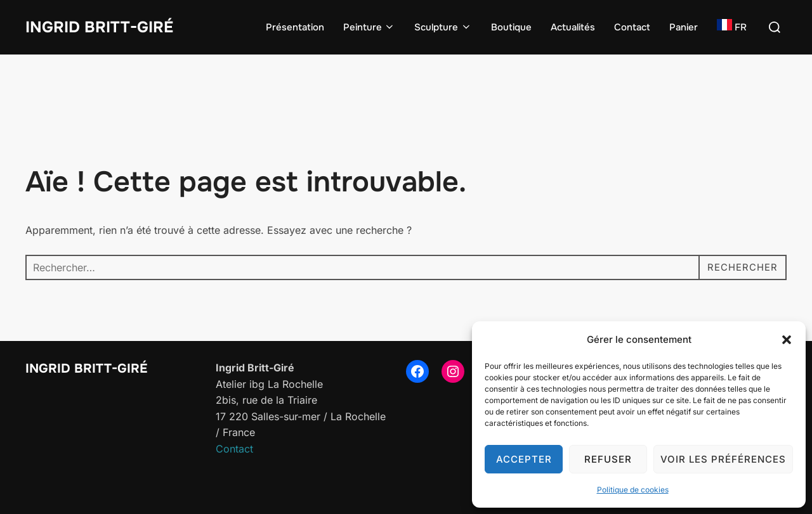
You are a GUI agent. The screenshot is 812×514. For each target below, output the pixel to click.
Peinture (370, 27)
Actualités (573, 27)
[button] (787, 340)
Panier (684, 27)
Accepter (524, 459)
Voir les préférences (723, 459)
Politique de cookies (633, 490)
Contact (632, 27)
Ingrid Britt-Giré (104, 27)
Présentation (295, 27)
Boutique (511, 27)
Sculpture (443, 27)
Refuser (608, 459)
